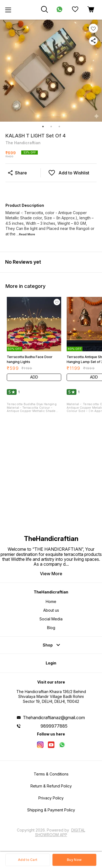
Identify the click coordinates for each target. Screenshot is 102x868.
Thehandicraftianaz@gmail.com (54, 718)
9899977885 (54, 726)
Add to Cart (28, 860)
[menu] (8, 10)
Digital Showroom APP (60, 832)
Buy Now (74, 860)
